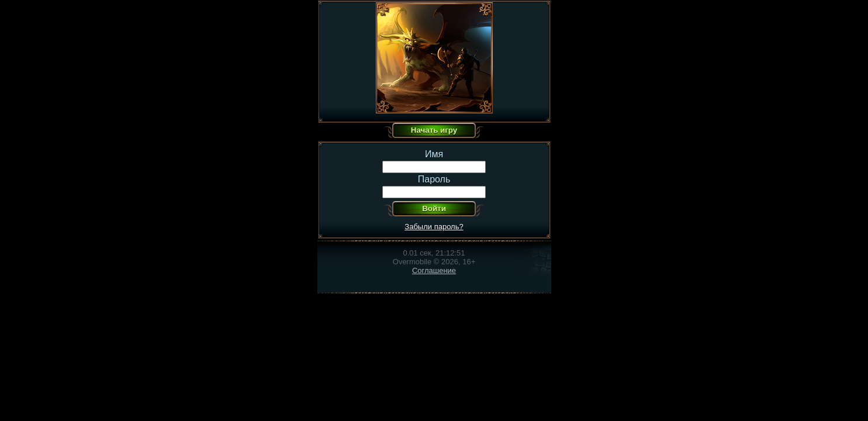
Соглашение (434, 270)
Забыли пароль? (434, 227)
